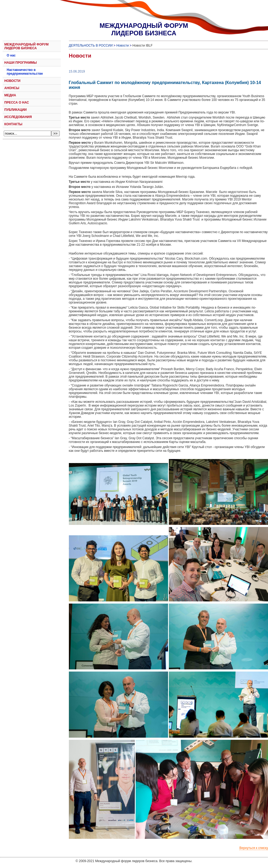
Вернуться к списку (254, 848)
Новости (122, 46)
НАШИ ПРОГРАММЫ (21, 63)
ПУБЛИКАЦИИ (15, 110)
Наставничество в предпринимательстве (25, 72)
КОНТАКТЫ (13, 124)
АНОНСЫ (12, 88)
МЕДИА (10, 95)
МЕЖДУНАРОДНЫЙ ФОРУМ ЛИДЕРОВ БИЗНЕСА (26, 46)
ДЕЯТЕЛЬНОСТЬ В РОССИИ (91, 46)
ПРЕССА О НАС (17, 103)
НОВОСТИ (12, 81)
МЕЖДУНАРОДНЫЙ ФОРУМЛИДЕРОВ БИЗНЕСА (144, 29)
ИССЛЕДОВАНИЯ (18, 117)
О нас (11, 55)
